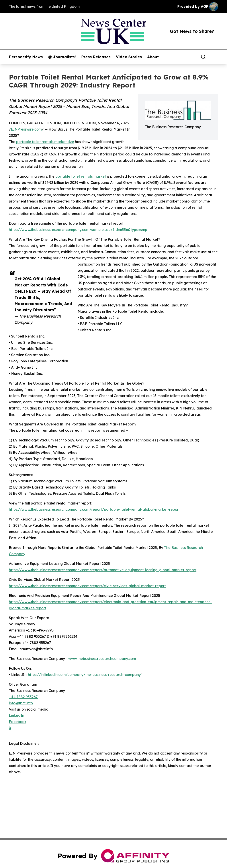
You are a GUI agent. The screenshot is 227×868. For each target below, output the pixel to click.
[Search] (203, 57)
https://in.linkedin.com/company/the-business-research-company (84, 675)
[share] (215, 57)
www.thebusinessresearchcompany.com (102, 659)
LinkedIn (17, 715)
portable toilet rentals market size (45, 142)
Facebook (18, 722)
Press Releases (96, 57)
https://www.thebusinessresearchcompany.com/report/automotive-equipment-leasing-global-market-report (103, 570)
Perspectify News (26, 57)
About (153, 57)
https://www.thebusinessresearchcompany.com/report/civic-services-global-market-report (87, 586)
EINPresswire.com (26, 129)
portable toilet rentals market (81, 176)
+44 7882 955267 (23, 697)
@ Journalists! (62, 57)
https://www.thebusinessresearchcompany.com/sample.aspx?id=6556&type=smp (78, 230)
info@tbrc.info (21, 703)
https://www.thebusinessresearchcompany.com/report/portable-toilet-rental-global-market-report (94, 509)
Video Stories (129, 57)
